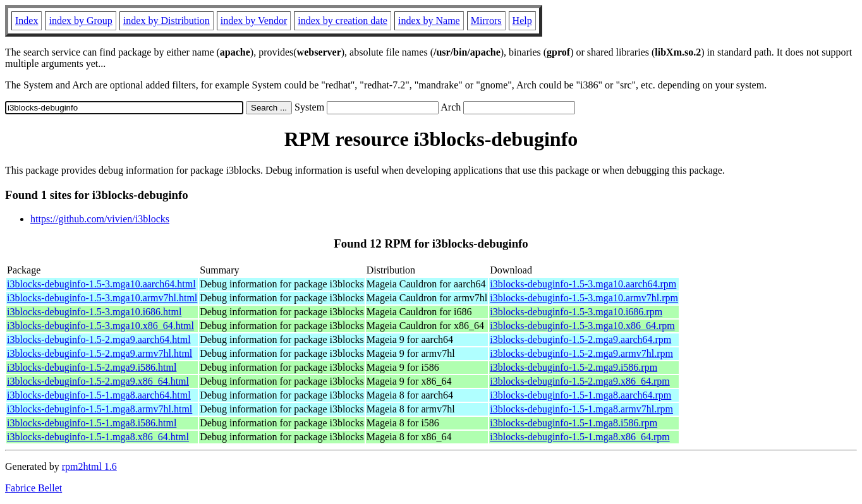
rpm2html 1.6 (89, 466)
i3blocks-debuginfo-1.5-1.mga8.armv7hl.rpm (581, 409)
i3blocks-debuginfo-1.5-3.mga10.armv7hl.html (102, 298)
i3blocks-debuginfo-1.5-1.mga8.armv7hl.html (100, 409)
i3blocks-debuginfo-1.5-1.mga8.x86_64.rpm (580, 437)
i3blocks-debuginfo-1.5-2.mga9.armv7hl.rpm (581, 353)
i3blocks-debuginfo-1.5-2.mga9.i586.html (92, 367)
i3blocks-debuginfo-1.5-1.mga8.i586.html (92, 423)
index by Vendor (254, 21)
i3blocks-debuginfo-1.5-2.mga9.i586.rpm (574, 367)
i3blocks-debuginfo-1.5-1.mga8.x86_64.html (98, 437)
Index (27, 21)
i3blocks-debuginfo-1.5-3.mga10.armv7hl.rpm (584, 298)
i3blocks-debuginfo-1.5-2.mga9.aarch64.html (99, 339)
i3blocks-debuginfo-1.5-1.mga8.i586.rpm (574, 423)
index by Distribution (167, 21)
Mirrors (486, 21)
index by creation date (343, 21)
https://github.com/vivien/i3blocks (100, 219)
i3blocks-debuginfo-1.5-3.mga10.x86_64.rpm (582, 326)
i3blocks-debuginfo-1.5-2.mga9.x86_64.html (98, 381)
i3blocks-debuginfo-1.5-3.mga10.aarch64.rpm (583, 284)
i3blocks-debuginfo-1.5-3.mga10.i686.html (94, 312)
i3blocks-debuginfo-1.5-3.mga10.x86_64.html (100, 326)
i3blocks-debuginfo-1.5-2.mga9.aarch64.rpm (580, 339)
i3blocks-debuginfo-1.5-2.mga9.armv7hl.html (100, 353)
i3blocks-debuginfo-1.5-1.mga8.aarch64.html (99, 395)
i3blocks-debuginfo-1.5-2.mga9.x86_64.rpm (580, 381)
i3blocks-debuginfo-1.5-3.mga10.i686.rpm (576, 312)
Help (522, 21)
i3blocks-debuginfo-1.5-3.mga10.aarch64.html (101, 284)
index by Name (429, 21)
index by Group (80, 21)
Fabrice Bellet (33, 488)
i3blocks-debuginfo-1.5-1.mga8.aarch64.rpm (580, 395)
